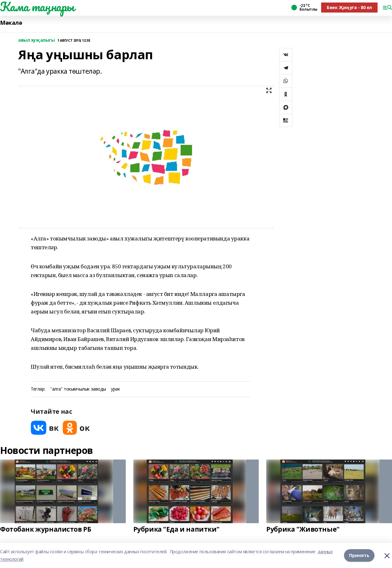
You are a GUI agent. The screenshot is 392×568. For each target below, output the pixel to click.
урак (115, 389)
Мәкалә (11, 23)
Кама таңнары (37, 7)
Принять (359, 555)
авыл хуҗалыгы (37, 40)
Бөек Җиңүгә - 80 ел (349, 7)
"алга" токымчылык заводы (78, 389)
